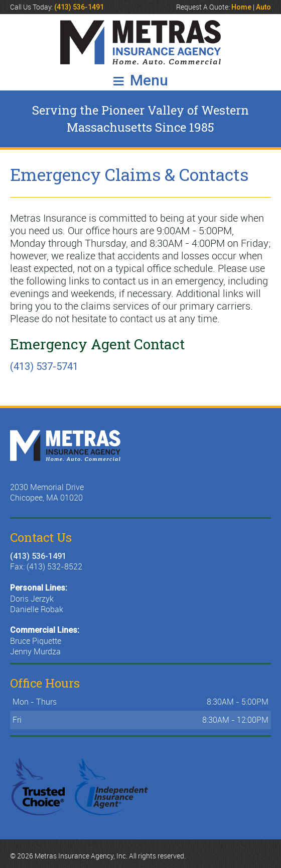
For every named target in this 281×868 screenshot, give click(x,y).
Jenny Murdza (35, 651)
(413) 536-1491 (38, 556)
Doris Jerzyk (32, 599)
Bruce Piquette (36, 641)
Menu (141, 80)
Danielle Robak (37, 609)
